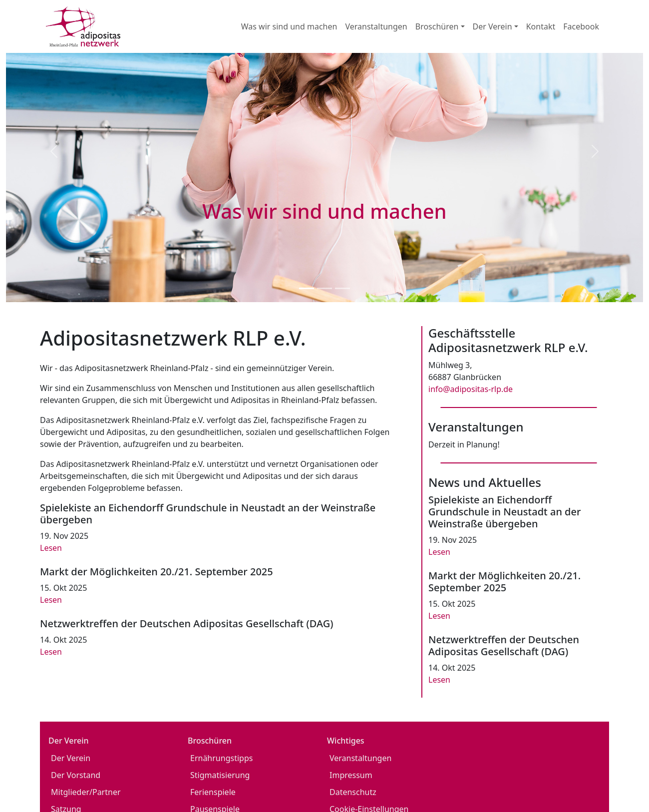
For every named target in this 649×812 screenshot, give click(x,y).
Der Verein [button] (492, 26)
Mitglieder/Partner (86, 792)
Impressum (351, 775)
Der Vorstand (76, 775)
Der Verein (71, 758)
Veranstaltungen (376, 26)
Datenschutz (353, 792)
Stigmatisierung (220, 775)
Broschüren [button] (437, 26)
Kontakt (541, 26)
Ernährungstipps (221, 758)
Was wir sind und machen (289, 26)
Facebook (581, 26)
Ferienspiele (213, 792)
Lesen (51, 548)
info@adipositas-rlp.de (471, 389)
